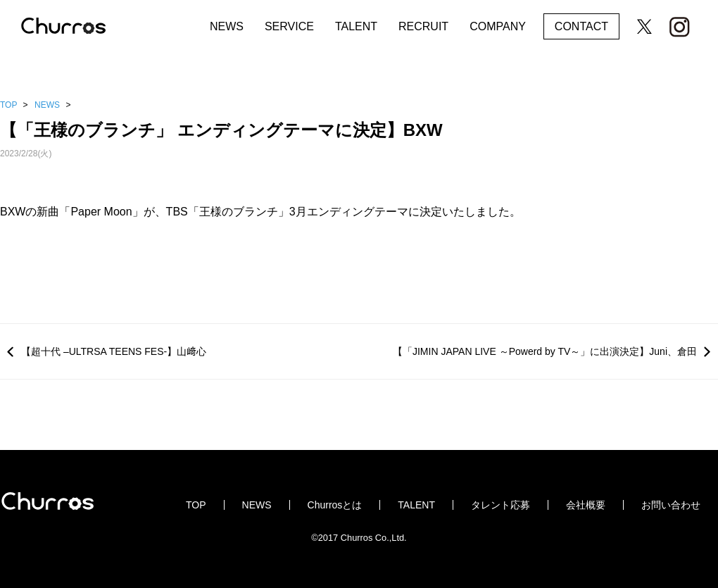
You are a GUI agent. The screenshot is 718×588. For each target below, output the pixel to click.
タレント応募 (500, 505)
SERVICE (289, 26)
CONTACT (581, 26)
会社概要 (586, 505)
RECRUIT (423, 26)
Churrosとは (335, 505)
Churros (77, 27)
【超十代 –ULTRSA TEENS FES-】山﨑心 (114, 351)
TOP (8, 105)
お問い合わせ (671, 505)
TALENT (356, 26)
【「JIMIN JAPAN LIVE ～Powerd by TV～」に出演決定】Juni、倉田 (545, 351)
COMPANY (498, 26)
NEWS (227, 26)
